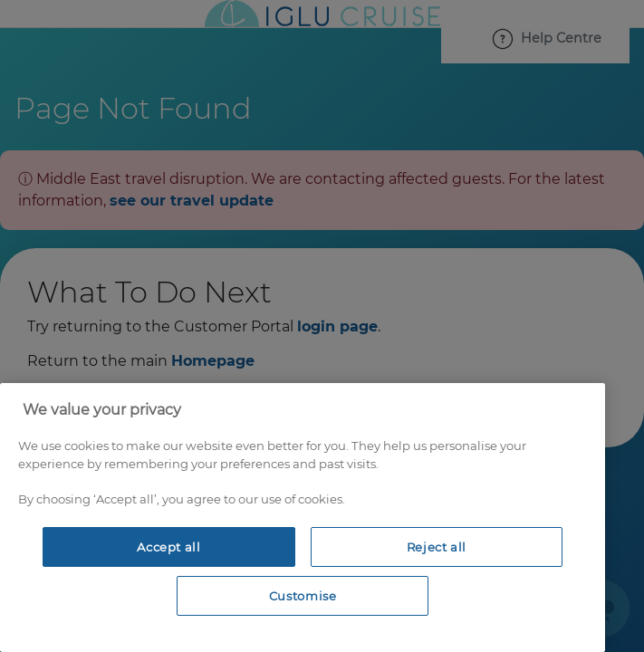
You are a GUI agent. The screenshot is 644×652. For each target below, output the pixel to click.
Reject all (437, 547)
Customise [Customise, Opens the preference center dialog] (303, 596)
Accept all (169, 547)
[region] (303, 518)
